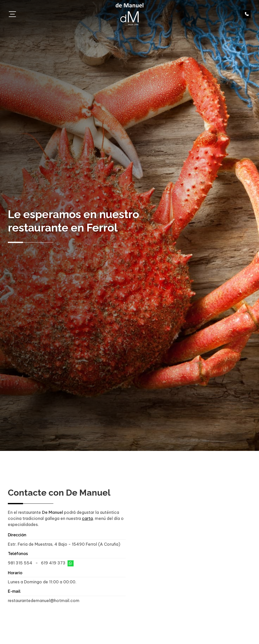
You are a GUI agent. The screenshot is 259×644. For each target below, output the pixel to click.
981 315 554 (20, 563)
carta (87, 518)
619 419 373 (53, 563)
